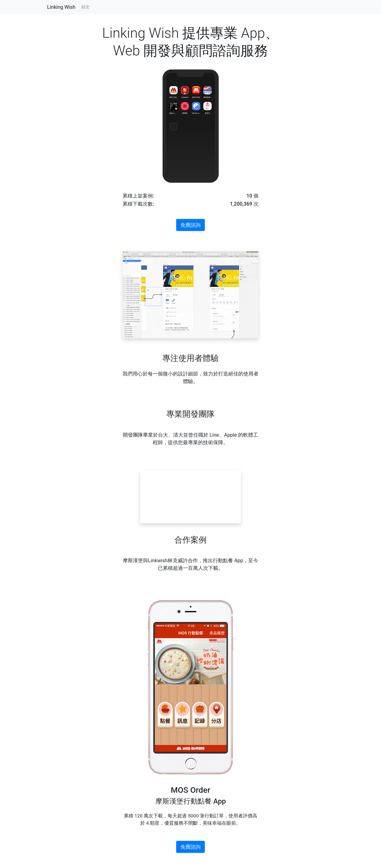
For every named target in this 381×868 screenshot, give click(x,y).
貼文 (86, 7)
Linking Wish (61, 7)
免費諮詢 (190, 225)
